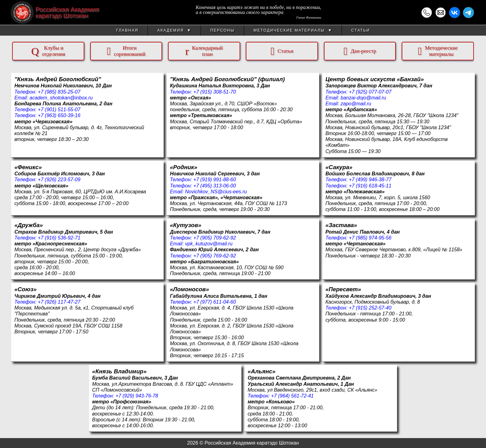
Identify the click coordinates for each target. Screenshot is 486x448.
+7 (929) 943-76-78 (137, 396)
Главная (127, 30)
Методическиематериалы (438, 51)
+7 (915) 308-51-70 (215, 92)
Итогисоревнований (126, 51)
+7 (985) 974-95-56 (370, 238)
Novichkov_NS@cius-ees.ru (216, 192)
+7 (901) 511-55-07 (59, 110)
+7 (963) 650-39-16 (59, 115)
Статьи (360, 30)
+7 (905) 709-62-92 (215, 238)
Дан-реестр (360, 51)
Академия (174, 30)
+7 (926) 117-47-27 (59, 302)
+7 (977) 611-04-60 (215, 302)
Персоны (222, 30)
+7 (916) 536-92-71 (59, 238)
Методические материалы (293, 30)
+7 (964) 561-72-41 (292, 396)
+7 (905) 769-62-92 (215, 256)
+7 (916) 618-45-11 (370, 186)
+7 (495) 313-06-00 (215, 186)
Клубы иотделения (48, 51)
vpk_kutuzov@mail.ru (209, 244)
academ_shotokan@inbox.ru (61, 98)
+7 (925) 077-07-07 (370, 92)
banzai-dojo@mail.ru (363, 98)
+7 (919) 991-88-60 (215, 180)
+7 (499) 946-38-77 (370, 180)
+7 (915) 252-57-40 (370, 308)
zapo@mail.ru (356, 104)
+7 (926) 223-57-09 (59, 180)
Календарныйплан (204, 51)
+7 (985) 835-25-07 (59, 92)
